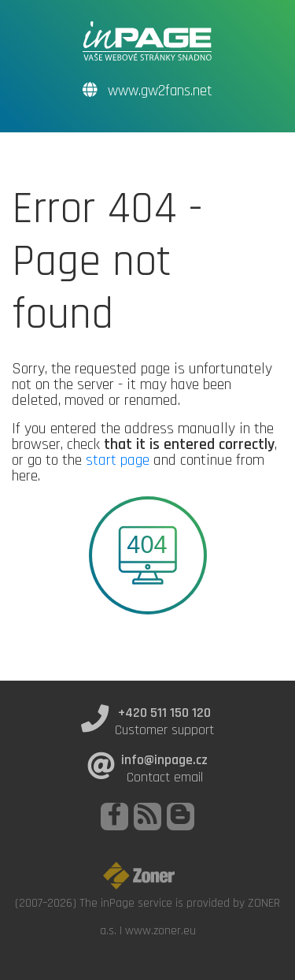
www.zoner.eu (160, 930)
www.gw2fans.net (147, 91)
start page (118, 460)
